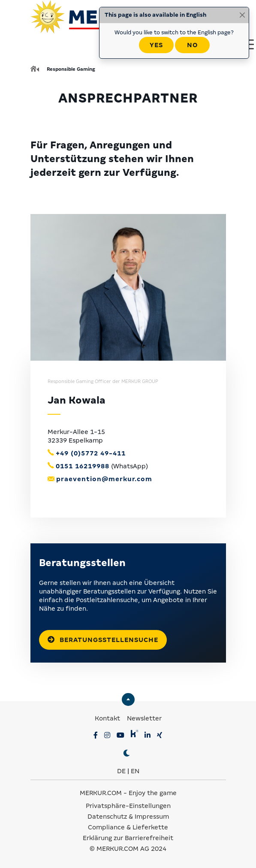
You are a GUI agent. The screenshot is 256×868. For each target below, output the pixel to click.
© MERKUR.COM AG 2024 (128, 849)
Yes (156, 45)
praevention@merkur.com (104, 479)
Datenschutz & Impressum (128, 817)
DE (121, 771)
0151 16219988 (83, 466)
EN (135, 771)
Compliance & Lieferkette (128, 827)
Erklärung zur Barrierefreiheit (128, 838)
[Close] (242, 15)
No (192, 45)
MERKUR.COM (101, 793)
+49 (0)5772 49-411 (91, 453)
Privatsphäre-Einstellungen (128, 806)
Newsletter (144, 718)
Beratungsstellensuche (103, 640)
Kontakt (108, 718)
